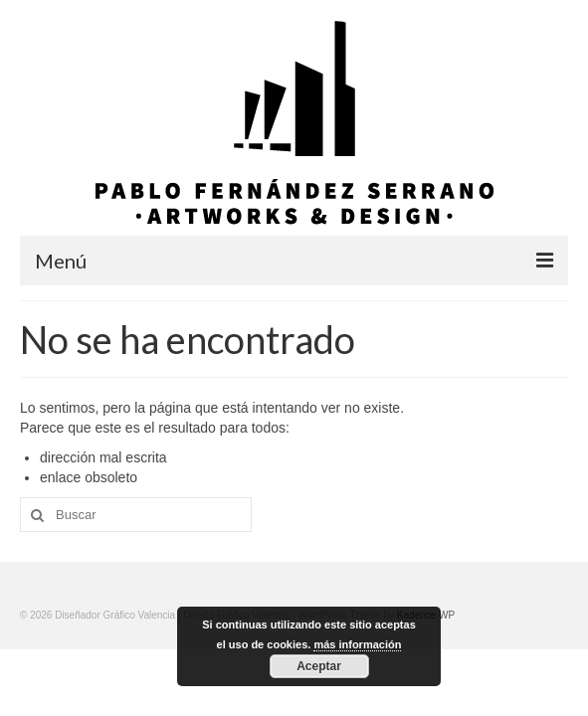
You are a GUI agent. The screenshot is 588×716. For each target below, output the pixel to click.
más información (357, 644)
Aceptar (319, 666)
